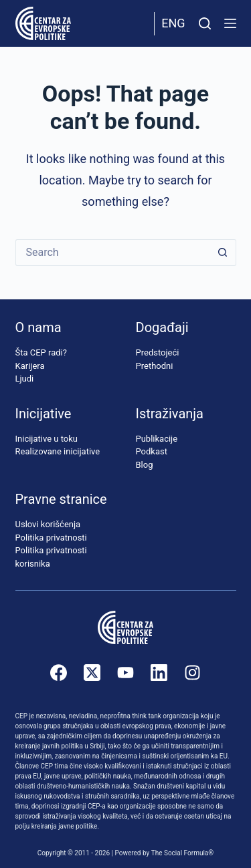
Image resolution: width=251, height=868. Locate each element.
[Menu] (230, 23)
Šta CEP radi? (41, 352)
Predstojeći (158, 352)
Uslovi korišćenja (48, 524)
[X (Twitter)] (92, 673)
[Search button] (223, 253)
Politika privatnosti (51, 538)
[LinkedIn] (159, 673)
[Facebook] (59, 673)
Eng (173, 23)
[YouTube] (125, 673)
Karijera (30, 366)
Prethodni (155, 366)
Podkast (152, 451)
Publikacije (157, 439)
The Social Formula (180, 853)
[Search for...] (112, 253)
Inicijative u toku (47, 439)
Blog (145, 465)
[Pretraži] (205, 23)
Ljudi (25, 379)
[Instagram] (192, 673)
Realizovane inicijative (58, 451)
